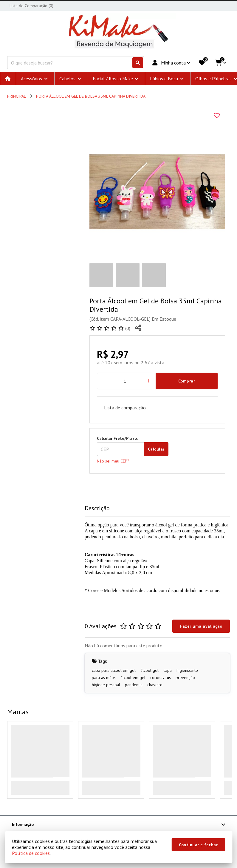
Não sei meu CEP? (113, 461)
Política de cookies (31, 853)
